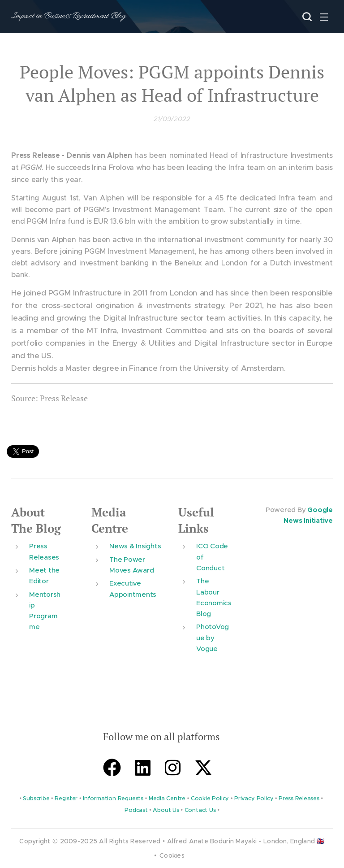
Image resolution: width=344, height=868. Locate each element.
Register (66, 799)
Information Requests (113, 799)
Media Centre (110, 520)
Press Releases (299, 799)
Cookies (172, 855)
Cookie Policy (210, 799)
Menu (324, 17)
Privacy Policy (254, 799)
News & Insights (135, 546)
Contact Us (200, 811)
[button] (306, 17)
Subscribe (36, 799)
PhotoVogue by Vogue (213, 638)
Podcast (136, 811)
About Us (166, 811)
